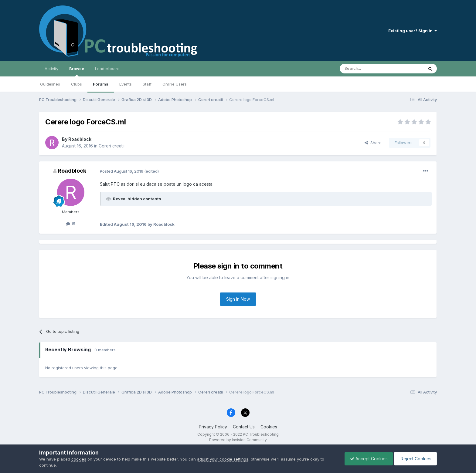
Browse (77, 71)
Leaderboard (107, 69)
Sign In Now (238, 299)
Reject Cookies (415, 459)
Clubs (76, 84)
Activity (51, 69)
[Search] (366, 69)
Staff (147, 84)
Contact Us (244, 427)
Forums (101, 84)
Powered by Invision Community (238, 440)
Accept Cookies (366, 459)
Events (126, 84)
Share (373, 143)
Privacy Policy (213, 427)
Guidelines (50, 84)
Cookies (269, 427)
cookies (79, 459)
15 (71, 224)
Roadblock (80, 139)
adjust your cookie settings (223, 459)
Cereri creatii (112, 146)
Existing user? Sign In (413, 31)
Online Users (175, 84)
